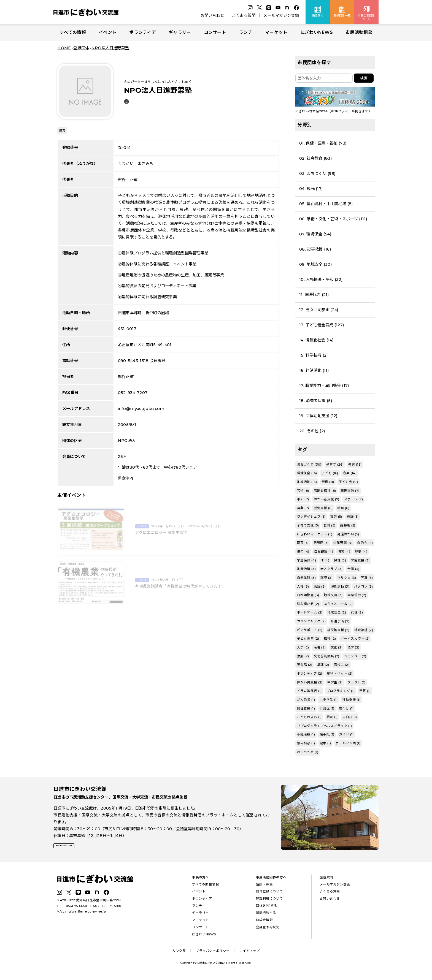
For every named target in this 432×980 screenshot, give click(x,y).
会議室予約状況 (268, 929)
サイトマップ (249, 953)
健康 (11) (328, 482)
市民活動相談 (359, 32)
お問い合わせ (212, 15)
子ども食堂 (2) (308, 639)
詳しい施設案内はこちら (79, 849)
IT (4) (325, 560)
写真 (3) (367, 578)
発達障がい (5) (348, 534)
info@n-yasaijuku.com (141, 409)
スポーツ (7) (353, 499)
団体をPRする (267, 908)
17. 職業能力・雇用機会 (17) (324, 386)
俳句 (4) (303, 552)
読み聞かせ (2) (308, 604)
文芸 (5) (336, 517)
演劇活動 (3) (340, 587)
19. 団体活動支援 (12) (318, 416)
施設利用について (269, 900)
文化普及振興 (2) (327, 656)
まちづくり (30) (309, 465)
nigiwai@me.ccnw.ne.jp (86, 913)
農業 (62, 131)
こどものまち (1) (309, 717)
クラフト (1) (356, 682)
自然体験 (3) (306, 578)
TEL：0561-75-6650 (72, 908)
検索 (364, 78)
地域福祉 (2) (364, 630)
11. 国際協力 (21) (314, 295)
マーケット (276, 32)
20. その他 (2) (312, 431)
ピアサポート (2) (310, 630)
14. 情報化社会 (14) (316, 340)
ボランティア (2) (310, 674)
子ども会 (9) (348, 482)
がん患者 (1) (306, 700)
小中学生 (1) (329, 700)
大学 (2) (303, 647)
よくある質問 (244, 15)
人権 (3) (303, 587)
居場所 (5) (321, 543)
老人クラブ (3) (332, 569)
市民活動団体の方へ (271, 879)
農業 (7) (303, 508)
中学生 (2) (335, 682)
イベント (108, 32)
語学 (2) (353, 647)
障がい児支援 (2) (310, 682)
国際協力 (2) (357, 595)
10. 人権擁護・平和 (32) (321, 279)
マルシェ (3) (347, 578)
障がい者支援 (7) (327, 499)
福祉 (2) (330, 639)
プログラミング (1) (341, 691)
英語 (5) (353, 517)
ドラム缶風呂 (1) (309, 691)
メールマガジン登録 (281, 15)
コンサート (215, 32)
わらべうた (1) (308, 752)
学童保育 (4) (307, 560)
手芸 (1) (365, 691)
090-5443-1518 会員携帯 (142, 361)
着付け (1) (346, 708)
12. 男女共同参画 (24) (319, 310)
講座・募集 (264, 886)
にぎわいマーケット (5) (315, 534)
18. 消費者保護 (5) (316, 401)
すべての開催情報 (205, 886)
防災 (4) (344, 552)
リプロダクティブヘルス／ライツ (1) (324, 726)
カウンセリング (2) (311, 621)
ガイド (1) (346, 734)
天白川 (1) (350, 717)
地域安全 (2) (337, 612)
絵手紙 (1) (327, 734)
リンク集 (179, 953)
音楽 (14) (350, 473)
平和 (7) (303, 499)
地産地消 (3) (306, 569)
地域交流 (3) (333, 595)
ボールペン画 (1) (348, 743)
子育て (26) (335, 465)
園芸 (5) (303, 543)
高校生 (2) (342, 665)
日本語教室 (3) (308, 595)
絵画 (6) (343, 508)
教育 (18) (355, 465)
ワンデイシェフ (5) (311, 517)
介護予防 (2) (340, 621)
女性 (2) (357, 612)
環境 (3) (326, 578)
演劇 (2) (303, 656)
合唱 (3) (353, 569)
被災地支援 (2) (338, 630)
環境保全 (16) (307, 473)
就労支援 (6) (323, 508)
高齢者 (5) (348, 525)
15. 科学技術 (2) (313, 355)
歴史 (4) (361, 552)
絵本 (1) (325, 743)
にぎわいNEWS (317, 32)
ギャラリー (180, 32)
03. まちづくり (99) (317, 173)
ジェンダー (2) (355, 656)
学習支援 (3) (360, 560)
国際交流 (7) (350, 491)
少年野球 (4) (343, 543)
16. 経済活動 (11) (314, 370)
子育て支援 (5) (308, 525)
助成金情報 (264, 922)
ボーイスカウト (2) (355, 639)
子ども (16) (330, 473)
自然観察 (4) (324, 552)
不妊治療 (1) (306, 734)
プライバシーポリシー (213, 953)
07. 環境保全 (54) (315, 234)
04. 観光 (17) (311, 189)
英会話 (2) (305, 665)
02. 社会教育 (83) (315, 158)
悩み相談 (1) (306, 743)
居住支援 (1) (306, 708)
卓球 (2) (323, 665)
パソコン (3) (363, 587)
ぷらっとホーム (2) (338, 604)
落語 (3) (320, 587)
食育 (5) (329, 525)
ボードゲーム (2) (310, 612)
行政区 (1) (327, 708)
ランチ (246, 32)
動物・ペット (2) (340, 674)
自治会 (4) (365, 543)
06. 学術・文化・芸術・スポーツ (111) (333, 219)
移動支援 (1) (351, 700)
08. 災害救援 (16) (315, 249)
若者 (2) (320, 647)
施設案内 (326, 879)
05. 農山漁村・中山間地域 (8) (326, 204)
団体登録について (269, 893)
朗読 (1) (332, 717)
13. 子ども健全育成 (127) (322, 325)
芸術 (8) (303, 491)
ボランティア (143, 32)
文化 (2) (337, 647)
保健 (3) (340, 560)
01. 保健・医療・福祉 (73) (323, 143)
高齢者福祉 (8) (325, 491)
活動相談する (266, 914)
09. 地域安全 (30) (315, 264)
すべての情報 (73, 32)
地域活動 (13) (307, 482)
